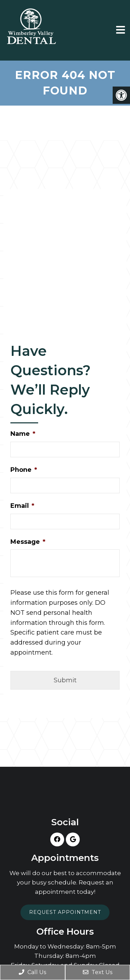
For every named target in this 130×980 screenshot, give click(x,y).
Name (23, 434)
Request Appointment (65, 912)
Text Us (98, 972)
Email (22, 506)
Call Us (32, 972)
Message (28, 542)
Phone (24, 470)
